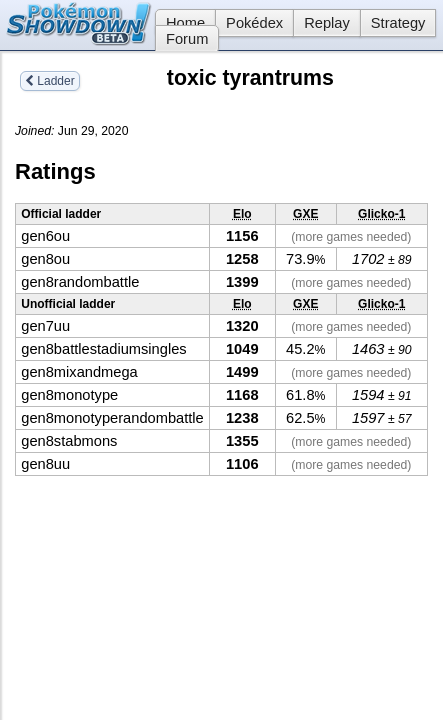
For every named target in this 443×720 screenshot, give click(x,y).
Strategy (398, 23)
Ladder (50, 81)
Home (180, 23)
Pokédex (254, 23)
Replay (327, 23)
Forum (187, 39)
